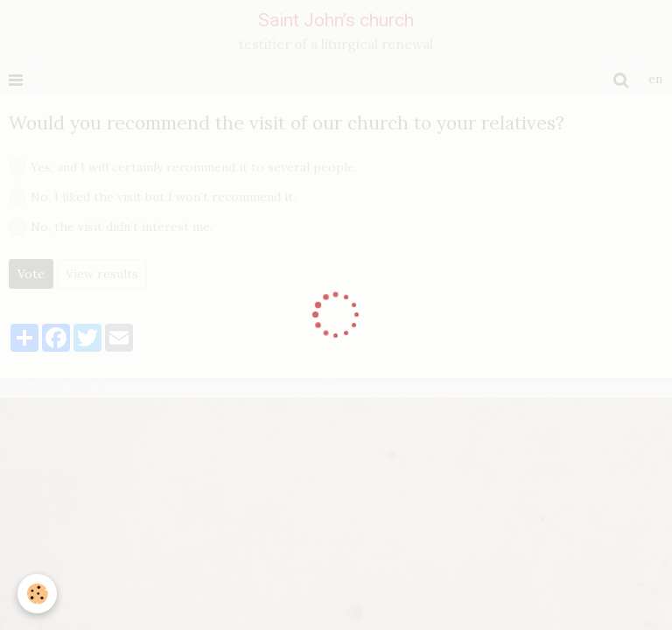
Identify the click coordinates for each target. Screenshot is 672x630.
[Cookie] (37, 594)
